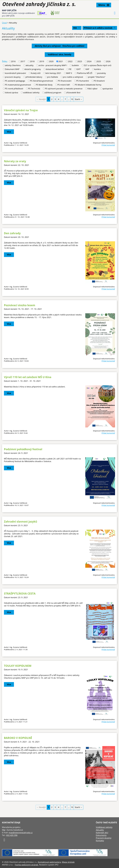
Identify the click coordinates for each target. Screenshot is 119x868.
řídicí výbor (92, 89)
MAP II (69, 73)
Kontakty (100, 841)
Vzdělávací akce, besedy (59, 55)
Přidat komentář (108, 145)
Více (9, 132)
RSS (77, 28)
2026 (108, 61)
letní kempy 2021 (53, 73)
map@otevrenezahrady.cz (21, 833)
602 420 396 (12, 835)
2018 (32, 61)
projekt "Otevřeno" (97, 77)
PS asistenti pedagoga (15, 81)
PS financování (65, 81)
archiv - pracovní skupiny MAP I (53, 65)
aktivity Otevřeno (13, 65)
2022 (70, 61)
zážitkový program (53, 92)
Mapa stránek (68, 862)
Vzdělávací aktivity (104, 827)
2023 (80, 61)
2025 (99, 61)
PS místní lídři (64, 85)
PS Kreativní (99, 81)
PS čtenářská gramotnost (41, 81)
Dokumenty (101, 835)
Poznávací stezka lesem (20, 305)
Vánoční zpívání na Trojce (21, 110)
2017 (23, 61)
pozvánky (102, 73)
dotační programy (33, 69)
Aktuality (100, 830)
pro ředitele (53, 77)
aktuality (29, 65)
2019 (42, 61)
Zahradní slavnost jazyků (21, 521)
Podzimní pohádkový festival (23, 449)
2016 (13, 61)
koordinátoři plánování (15, 73)
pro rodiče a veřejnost (73, 77)
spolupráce (108, 89)
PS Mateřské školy (44, 85)
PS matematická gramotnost (18, 85)
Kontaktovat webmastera (49, 862)
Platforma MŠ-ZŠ (85, 73)
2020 (51, 61)
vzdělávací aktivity (31, 92)
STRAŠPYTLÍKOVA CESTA (20, 593)
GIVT (79, 69)
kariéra (98, 69)
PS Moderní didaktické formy (88, 85)
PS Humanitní (83, 81)
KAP (87, 69)
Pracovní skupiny (104, 838)
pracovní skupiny (13, 77)
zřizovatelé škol (73, 92)
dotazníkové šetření (55, 69)
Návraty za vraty (15, 161)
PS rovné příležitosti (14, 89)
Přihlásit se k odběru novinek (100, 28)
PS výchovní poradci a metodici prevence (64, 89)
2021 (61, 61)
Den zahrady (12, 233)
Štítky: (5, 61)
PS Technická (34, 89)
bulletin (75, 65)
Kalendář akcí (102, 833)
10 (72, 99)
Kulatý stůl (36, 73)
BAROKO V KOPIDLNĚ (18, 738)
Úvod (4, 23)
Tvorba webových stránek (26, 865)
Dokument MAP (12, 69)
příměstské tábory (34, 77)
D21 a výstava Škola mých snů (98, 65)
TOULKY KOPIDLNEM (18, 666)
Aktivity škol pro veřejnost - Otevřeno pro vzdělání (60, 46)
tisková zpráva (12, 92)
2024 (89, 61)
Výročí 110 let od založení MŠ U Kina (28, 377)
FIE (70, 69)
